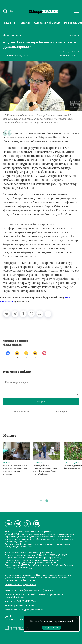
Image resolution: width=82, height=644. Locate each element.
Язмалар (25, 23)
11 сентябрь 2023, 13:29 (15, 56)
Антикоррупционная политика (20, 605)
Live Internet (10, 617)
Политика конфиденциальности (20, 585)
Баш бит (9, 23)
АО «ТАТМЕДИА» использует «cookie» (22, 575)
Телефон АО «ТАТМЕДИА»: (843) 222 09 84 (24, 610)
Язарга (41, 402)
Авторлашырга (21, 411)
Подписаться (52, 628)
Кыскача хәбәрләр (47, 23)
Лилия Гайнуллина (12, 35)
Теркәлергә (61, 411)
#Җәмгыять (73, 35)
